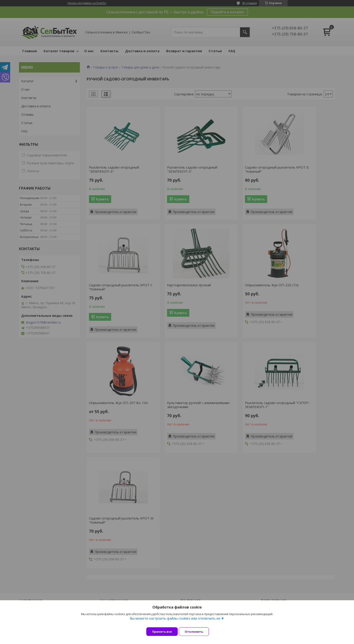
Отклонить (197, 632)
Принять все (162, 632)
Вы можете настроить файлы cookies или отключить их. (175, 622)
